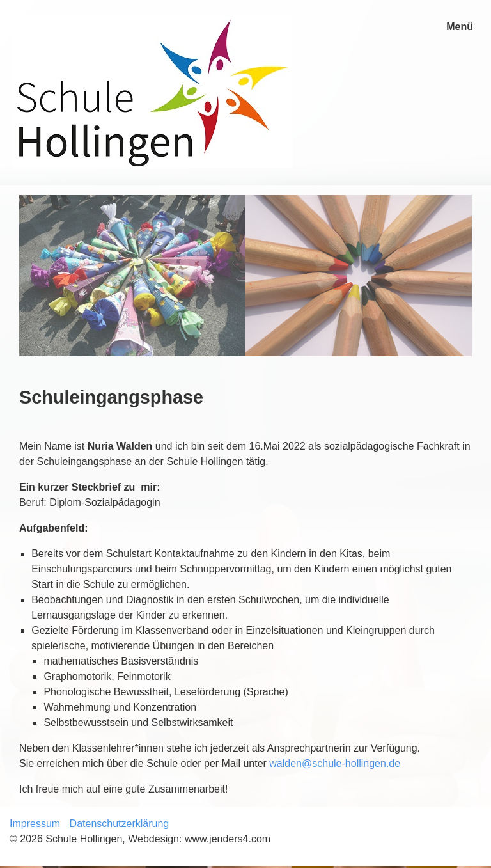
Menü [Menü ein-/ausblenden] (460, 27)
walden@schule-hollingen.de (335, 763)
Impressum (35, 824)
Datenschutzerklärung (120, 824)
